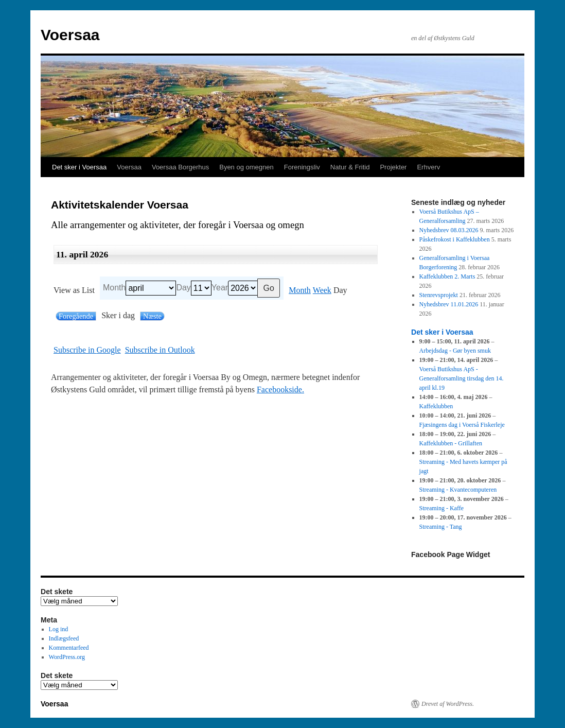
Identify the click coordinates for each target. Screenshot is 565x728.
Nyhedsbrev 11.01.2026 (449, 304)
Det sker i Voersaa (79, 167)
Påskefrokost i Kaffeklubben (455, 239)
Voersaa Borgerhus (180, 167)
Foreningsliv (302, 167)
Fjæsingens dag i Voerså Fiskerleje (462, 425)
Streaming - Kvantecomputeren (458, 490)
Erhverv (428, 167)
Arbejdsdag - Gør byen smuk (455, 351)
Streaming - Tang (441, 527)
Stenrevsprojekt (439, 295)
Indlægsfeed (64, 638)
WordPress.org (67, 657)
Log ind (59, 629)
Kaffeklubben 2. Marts (447, 276)
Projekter (393, 167)
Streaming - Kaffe (442, 508)
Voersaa (70, 35)
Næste (152, 316)
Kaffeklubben (436, 406)
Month (114, 288)
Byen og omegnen (246, 167)
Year (220, 288)
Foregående (76, 316)
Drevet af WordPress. (448, 704)
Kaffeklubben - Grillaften (451, 443)
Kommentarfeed (69, 648)
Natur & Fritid (350, 167)
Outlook (160, 350)
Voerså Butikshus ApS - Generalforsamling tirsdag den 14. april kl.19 (462, 378)
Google (87, 350)
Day (183, 288)
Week (322, 290)
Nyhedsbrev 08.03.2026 (449, 230)
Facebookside (279, 389)
